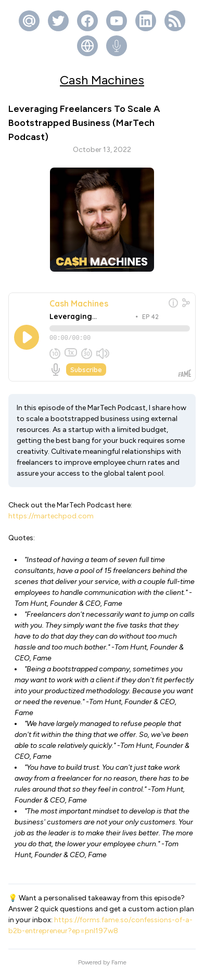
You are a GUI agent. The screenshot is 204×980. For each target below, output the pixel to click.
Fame (119, 967)
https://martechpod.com (51, 521)
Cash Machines (102, 80)
